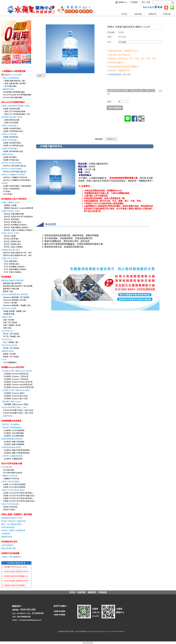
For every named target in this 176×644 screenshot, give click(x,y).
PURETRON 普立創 (9, 345)
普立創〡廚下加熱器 (11, 348)
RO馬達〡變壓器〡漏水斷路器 (13, 530)
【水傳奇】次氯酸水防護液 (12, 456)
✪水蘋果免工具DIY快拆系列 (14, 199)
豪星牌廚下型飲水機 (11, 289)
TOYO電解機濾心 (10, 362)
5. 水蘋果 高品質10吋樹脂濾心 (14, 585)
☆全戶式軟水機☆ (10, 86)
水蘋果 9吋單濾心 (10, 157)
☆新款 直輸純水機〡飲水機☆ (15, 83)
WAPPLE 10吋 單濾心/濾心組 (15, 166)
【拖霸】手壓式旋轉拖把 (11, 557)
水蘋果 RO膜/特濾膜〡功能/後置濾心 (17, 186)
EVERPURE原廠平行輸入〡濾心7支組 (18, 413)
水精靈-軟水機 (9, 314)
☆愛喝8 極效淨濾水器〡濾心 (14, 81)
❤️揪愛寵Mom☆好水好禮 (11, 75)
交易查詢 (134, 2)
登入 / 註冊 (146, 2)
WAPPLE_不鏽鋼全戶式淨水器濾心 (17, 180)
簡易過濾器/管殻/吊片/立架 (12, 518)
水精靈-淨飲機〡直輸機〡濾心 (15, 311)
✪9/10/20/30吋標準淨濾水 (13, 102)
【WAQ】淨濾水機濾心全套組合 (16, 227)
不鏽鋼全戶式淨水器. (11, 479)
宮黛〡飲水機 (8, 320)
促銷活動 (138, 14)
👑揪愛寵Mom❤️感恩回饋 (13, 71)
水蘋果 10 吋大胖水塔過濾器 (14, 484)
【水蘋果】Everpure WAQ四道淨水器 (18, 385)
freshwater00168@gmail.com (30, 620)
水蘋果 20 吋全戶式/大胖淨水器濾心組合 (19, 501)
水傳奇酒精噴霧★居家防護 (12, 439)
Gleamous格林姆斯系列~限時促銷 (15, 294)
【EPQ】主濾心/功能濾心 (13, 247)
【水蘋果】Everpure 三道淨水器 (16, 379)
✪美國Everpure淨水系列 (13, 367)
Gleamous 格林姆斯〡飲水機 (14, 300)
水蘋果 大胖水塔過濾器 (10, 482)
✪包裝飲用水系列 (9, 542)
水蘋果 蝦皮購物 (59, 611)
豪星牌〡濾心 (8, 291)
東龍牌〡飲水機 (9, 354)
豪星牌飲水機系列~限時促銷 (12, 280)
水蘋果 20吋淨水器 (10, 137)
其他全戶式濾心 (9, 510)
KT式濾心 (7, 191)
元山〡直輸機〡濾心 (11, 342)
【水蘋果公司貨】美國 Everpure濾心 (16, 390)
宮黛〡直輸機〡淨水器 (12, 325)
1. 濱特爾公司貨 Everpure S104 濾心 (17, 567)
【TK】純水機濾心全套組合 (14, 267)
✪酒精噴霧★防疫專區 (11, 421)
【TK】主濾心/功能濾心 (12, 272)
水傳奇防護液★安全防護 (11, 447)
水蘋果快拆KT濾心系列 (10, 250)
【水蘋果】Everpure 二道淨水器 (16, 376)
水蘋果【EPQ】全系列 (10, 233)
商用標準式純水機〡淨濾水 (12, 117)
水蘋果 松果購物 (59, 615)
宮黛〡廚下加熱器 (10, 322)
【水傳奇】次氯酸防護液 (13, 459)
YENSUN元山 (7, 339)
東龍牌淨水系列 (8, 351)
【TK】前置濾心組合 (11, 264)
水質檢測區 (6, 534)
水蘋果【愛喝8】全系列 (11, 202)
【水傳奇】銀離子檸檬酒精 (14, 444)
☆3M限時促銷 (7, 416)
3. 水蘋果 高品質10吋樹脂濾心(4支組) (17, 576)
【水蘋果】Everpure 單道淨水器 (16, 374)
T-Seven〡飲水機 (10, 303)
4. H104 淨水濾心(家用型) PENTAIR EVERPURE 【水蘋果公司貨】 (29, 581)
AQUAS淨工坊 (7, 331)
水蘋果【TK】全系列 (10, 258)
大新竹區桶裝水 (8, 545)
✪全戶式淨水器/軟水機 (12, 463)
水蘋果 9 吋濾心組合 (11, 160)
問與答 (111, 139)
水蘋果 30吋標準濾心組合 (13, 151)
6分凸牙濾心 (8, 194)
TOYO (4, 360)
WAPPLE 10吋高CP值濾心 (12, 163)
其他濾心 (5, 183)
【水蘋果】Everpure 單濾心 (14, 393)
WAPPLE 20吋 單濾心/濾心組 (15, 172)
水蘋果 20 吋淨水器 (9, 134)
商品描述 (99, 139)
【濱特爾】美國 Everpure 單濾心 (16, 404)
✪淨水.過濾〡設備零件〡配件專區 (17, 514)
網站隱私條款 (88, 643)
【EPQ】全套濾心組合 (12, 244)
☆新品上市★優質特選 (10, 78)
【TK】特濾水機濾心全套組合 (15, 269)
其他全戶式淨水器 (10, 507)
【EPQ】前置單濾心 (11, 239)
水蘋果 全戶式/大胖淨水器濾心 (13, 490)
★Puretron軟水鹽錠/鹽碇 (13, 97)
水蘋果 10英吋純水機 (11, 109)
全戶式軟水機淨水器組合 (13, 473)
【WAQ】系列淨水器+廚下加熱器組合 (18, 217)
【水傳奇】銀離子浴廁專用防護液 (16, 453)
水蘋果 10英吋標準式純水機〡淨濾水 (16, 106)
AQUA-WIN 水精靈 (9, 308)
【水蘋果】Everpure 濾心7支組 (15, 399)
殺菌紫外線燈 (7, 537)
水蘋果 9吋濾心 (7, 154)
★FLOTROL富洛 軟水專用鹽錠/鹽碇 (17, 95)
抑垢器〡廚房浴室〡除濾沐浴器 (14, 521)
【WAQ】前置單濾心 (11, 219)
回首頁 (124, 14)
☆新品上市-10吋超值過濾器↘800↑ (17, 114)
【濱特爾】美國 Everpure (11, 402)
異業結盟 (167, 14)
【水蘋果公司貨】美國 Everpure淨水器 (17, 371)
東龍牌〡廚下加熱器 (11, 357)
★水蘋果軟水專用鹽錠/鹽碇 (14, 92)
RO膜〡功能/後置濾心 (12, 189)
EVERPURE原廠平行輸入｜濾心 (14, 407)
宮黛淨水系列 (7, 317)
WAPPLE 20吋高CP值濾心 (12, 169)
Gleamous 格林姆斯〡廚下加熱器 (16, 297)
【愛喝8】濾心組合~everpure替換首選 (18, 208)
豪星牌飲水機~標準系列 (12, 283)
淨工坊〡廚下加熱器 (11, 334)
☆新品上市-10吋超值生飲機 (14, 111)
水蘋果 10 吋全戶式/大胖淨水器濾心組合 (19, 496)
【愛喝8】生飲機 (10, 205)
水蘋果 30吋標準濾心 (10, 149)
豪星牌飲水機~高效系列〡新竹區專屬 (18, 286)
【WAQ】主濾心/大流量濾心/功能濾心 (18, 230)
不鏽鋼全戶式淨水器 (9, 476)
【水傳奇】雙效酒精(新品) (12, 428)
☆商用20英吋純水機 (11, 120)
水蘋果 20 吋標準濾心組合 (13, 146)
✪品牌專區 (6, 277)
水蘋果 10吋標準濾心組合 (13, 131)
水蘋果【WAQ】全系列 (10, 211)
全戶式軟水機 (7, 467)
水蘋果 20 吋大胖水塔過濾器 (14, 487)
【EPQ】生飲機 (9, 236)
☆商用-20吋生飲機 (11, 123)
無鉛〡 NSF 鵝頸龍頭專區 (12, 524)
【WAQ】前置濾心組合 (12, 222)
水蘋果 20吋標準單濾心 (12, 143)
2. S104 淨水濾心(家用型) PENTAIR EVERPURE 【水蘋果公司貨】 (29, 572)
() (121, 2)
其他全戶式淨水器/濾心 (10, 504)
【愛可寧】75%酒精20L (11, 424)
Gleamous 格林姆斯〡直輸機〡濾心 (17, 305)
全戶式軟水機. (9, 470)
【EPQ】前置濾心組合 (12, 241)
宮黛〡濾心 (8, 328)
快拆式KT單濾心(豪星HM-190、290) (17, 253)
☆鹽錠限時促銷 (8, 89)
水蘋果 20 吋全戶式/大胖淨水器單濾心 (18, 498)
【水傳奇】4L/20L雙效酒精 (14, 430)
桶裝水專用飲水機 (8, 548)
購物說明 (152, 14)
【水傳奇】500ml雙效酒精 (13, 433)
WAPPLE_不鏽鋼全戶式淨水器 (15, 177)
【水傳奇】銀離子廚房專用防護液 (16, 450)
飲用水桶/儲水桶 (8, 527)
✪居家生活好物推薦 (10, 553)
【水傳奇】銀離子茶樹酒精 (14, 442)
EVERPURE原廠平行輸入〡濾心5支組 (18, 410)
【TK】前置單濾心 (10, 261)
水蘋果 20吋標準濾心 (10, 140)
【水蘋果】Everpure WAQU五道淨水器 (18, 387)
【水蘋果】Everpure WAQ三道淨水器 (18, 382)
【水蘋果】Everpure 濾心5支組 (15, 396)
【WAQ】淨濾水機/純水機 (13, 214)
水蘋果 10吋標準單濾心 (12, 128)
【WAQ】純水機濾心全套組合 (15, 225)
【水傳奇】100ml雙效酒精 (13, 436)
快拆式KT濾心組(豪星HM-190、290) (17, 255)
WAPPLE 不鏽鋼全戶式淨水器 (13, 175)
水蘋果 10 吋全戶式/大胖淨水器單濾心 (18, 493)
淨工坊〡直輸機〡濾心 (12, 336)
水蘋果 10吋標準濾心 (10, 126)
